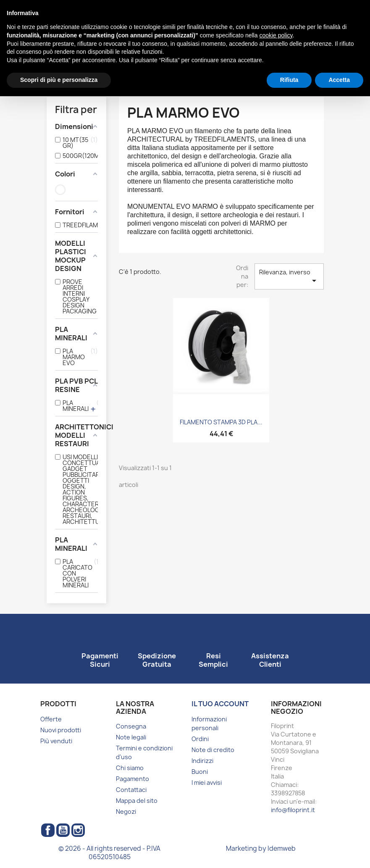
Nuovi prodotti (61, 730)
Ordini (200, 739)
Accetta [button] (339, 80)
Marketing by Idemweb (261, 848)
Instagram (78, 830)
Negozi (126, 811)
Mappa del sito (137, 801)
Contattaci (131, 790)
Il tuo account (220, 704)
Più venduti (56, 741)
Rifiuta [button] (289, 80)
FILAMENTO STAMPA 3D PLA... (221, 422)
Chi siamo (130, 768)
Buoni (200, 772)
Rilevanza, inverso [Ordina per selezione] (289, 277)
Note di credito (213, 750)
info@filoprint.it (293, 810)
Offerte (51, 719)
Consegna (131, 726)
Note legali (131, 737)
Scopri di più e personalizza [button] (59, 80)
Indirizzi (202, 761)
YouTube (63, 830)
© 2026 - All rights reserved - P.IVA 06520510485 (109, 853)
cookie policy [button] (276, 35)
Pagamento (133, 779)
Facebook (48, 830)
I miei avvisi (207, 783)
